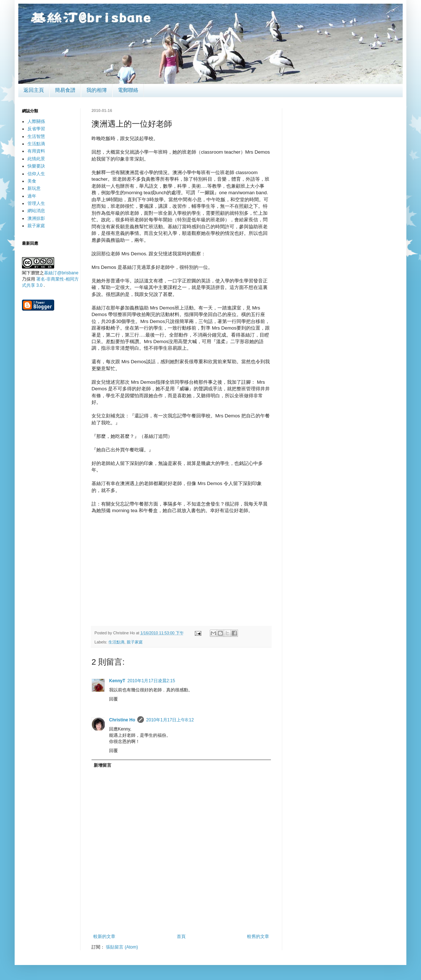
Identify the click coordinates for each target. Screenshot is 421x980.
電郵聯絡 (128, 90)
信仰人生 (36, 174)
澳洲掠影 (36, 218)
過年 (32, 196)
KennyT (117, 681)
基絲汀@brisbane (61, 273)
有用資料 (36, 151)
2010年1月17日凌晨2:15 (151, 681)
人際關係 (36, 121)
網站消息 (36, 211)
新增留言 (103, 765)
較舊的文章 (258, 936)
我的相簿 (97, 90)
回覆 (113, 699)
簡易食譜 (65, 90)
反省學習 (36, 129)
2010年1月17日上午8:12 (170, 720)
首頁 (181, 936)
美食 (32, 181)
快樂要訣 (36, 166)
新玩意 (34, 188)
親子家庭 (135, 642)
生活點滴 (116, 642)
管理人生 (36, 203)
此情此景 (36, 159)
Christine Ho (122, 720)
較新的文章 (104, 936)
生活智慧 (36, 136)
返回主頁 (34, 90)
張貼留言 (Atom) (122, 947)
